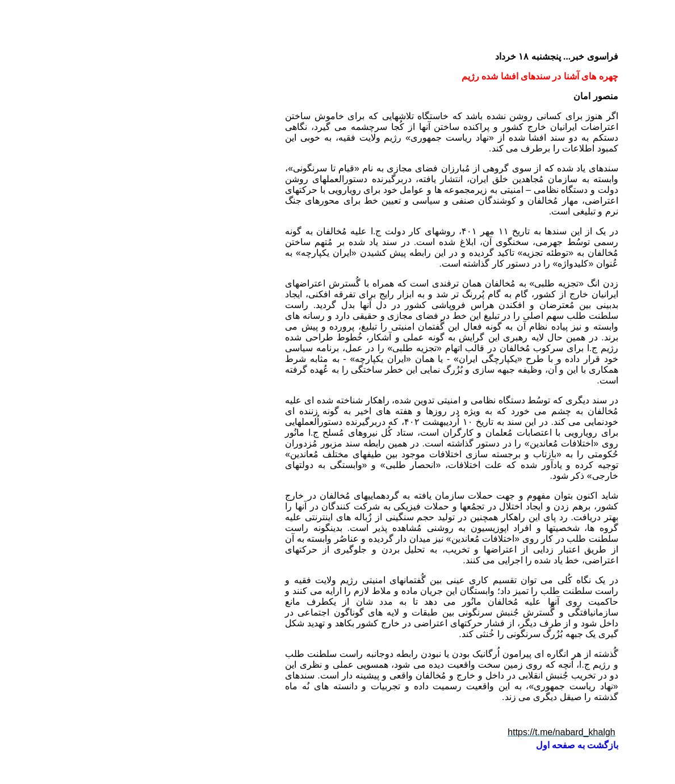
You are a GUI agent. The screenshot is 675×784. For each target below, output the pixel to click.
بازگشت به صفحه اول (463, 745)
